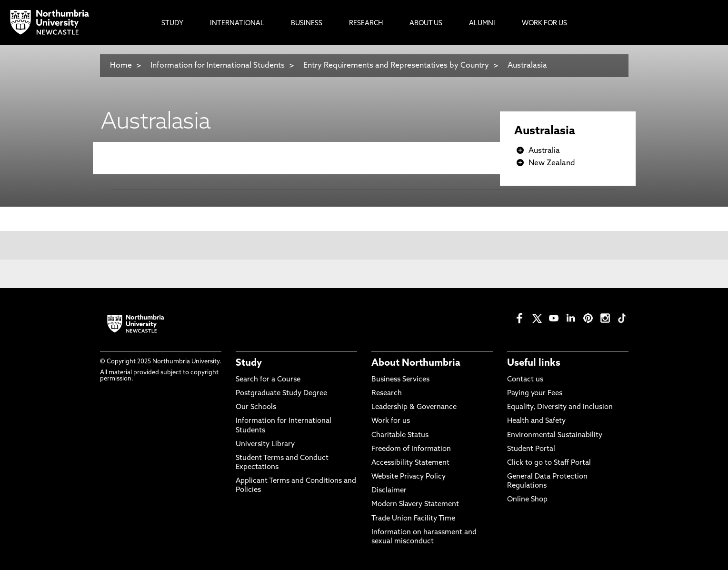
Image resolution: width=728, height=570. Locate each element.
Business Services (400, 380)
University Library (265, 445)
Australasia (527, 66)
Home (121, 66)
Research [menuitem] (366, 24)
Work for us (391, 421)
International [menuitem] (237, 24)
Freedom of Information (411, 449)
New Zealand (552, 163)
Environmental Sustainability (555, 435)
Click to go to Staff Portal (549, 463)
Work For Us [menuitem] (544, 24)
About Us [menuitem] (426, 24)
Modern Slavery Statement (415, 505)
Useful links (534, 363)
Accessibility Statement (410, 463)
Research (387, 394)
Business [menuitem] (307, 24)
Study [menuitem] (172, 24)
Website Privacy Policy (409, 477)
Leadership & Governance (414, 407)
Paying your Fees (535, 394)
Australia (544, 151)
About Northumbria (416, 363)
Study (249, 363)
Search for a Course (268, 380)
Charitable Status (400, 435)
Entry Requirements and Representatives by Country (396, 66)
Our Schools (256, 407)
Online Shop (527, 500)
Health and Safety (536, 421)
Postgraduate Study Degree (281, 394)
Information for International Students (218, 66)
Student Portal (531, 449)
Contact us (525, 380)
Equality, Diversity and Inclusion (560, 407)
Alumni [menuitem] (482, 24)
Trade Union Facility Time (413, 519)
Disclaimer (389, 491)
